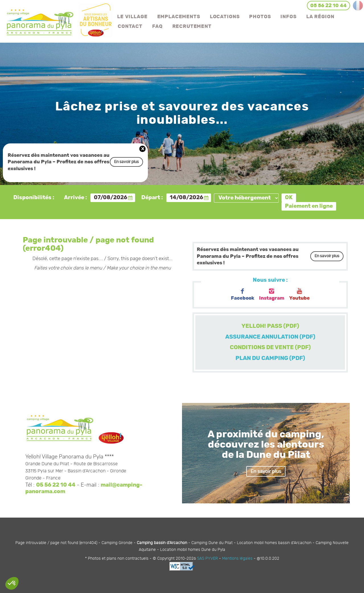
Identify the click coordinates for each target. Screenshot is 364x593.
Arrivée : (76, 198)
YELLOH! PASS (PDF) (270, 326)
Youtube (299, 294)
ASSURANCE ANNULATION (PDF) (270, 337)
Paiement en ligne (309, 206)
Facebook (243, 294)
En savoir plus (126, 162)
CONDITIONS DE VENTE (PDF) (270, 347)
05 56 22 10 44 (56, 485)
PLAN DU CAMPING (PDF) (270, 358)
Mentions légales (237, 558)
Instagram (272, 294)
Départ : (152, 198)
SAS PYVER (207, 558)
